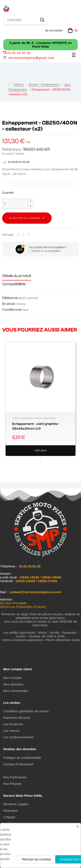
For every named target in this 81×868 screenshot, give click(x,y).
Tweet (24, 235)
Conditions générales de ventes (26, 711)
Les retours (11, 731)
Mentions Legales (16, 804)
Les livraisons (13, 724)
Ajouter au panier (25, 218)
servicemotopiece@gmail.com (31, 58)
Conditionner (12, 310)
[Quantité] (15, 204)
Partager (18, 235)
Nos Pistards (12, 784)
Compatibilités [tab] (14, 284)
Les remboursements (18, 737)
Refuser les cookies (36, 859)
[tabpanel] (40, 399)
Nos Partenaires (15, 777)
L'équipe (9, 817)
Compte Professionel (18, 764)
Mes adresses (13, 684)
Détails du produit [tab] (17, 276)
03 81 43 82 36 (17, 53)
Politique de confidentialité (22, 758)
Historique (11, 811)
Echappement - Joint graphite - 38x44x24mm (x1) (36, 426)
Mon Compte (13, 678)
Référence (10, 298)
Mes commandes (16, 691)
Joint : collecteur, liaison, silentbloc (34, 418)
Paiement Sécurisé (17, 718)
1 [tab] (41, 462)
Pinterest (29, 235)
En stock (8, 154)
